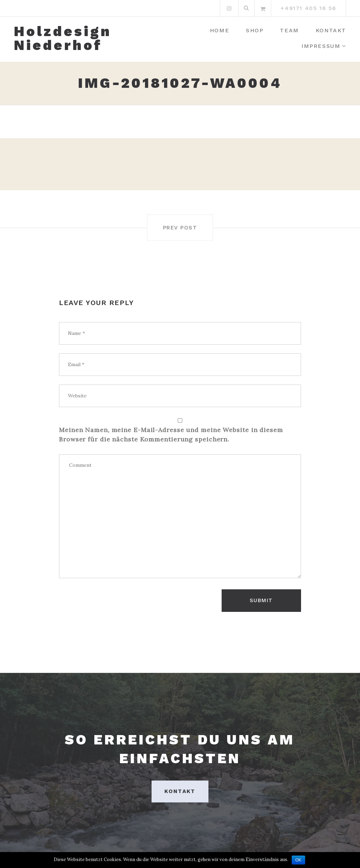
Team (289, 30)
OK (298, 860)
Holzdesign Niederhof (63, 39)
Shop (255, 30)
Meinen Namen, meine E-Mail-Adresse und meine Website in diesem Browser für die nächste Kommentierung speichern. (171, 434)
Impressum (321, 46)
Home (220, 30)
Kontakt (331, 30)
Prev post (180, 227)
